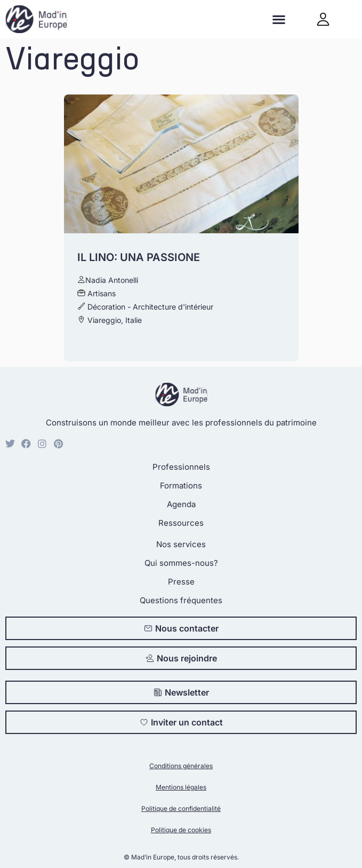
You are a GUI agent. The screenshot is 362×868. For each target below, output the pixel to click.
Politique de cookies (181, 830)
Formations (181, 486)
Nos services (181, 544)
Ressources (181, 523)
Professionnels (181, 467)
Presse (181, 582)
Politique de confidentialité (181, 808)
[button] (279, 19)
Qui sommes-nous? (181, 563)
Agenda (181, 504)
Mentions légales (181, 787)
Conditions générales (181, 766)
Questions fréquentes (181, 600)
